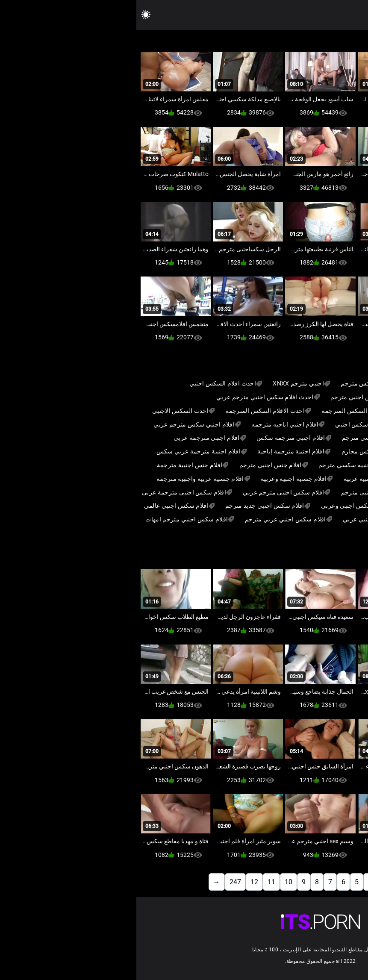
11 (135, 882)
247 (99, 882)
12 (118, 882)
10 (152, 882)
